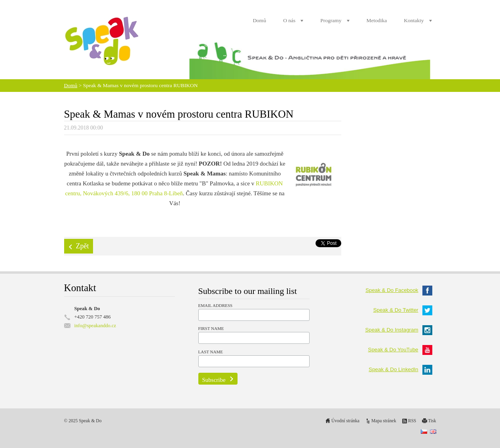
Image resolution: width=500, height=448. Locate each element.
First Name (211, 328)
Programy (331, 20)
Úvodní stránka (345, 421)
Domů (259, 20)
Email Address (216, 305)
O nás (289, 20)
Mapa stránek (384, 421)
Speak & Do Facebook (399, 290)
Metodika (377, 20)
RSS (412, 421)
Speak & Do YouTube (400, 350)
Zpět (83, 246)
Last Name (211, 352)
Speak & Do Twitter (403, 310)
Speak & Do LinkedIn (400, 369)
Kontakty (414, 20)
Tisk (432, 421)
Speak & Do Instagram (398, 330)
